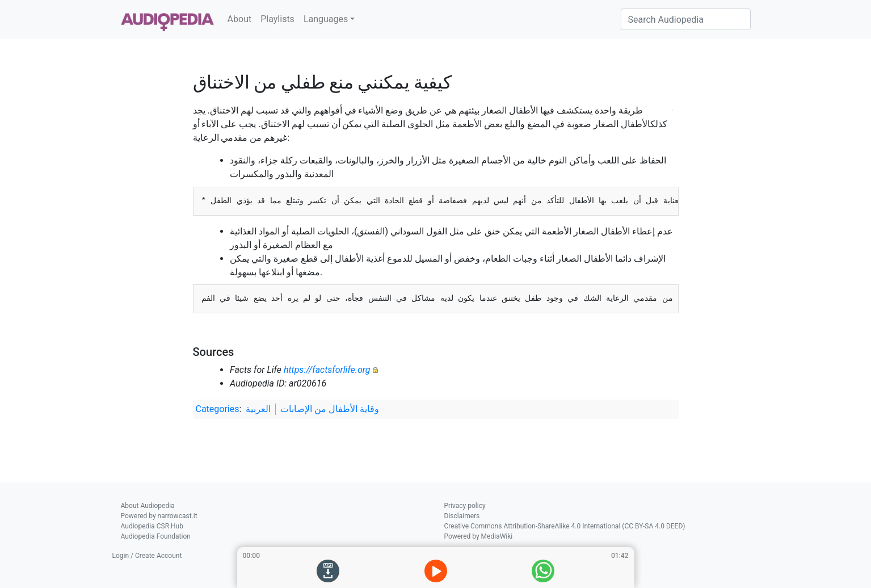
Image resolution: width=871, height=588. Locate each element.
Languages (326, 19)
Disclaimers (462, 516)
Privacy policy (465, 506)
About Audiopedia (148, 506)
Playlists (277, 19)
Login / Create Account (147, 556)
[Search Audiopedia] (686, 19)
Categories (218, 409)
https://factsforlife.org (327, 370)
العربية (258, 409)
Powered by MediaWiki (479, 536)
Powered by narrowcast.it (159, 516)
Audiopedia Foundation (156, 536)
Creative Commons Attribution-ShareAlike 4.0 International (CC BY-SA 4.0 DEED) (565, 526)
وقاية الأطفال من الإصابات (330, 409)
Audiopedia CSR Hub (152, 526)
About (240, 19)
